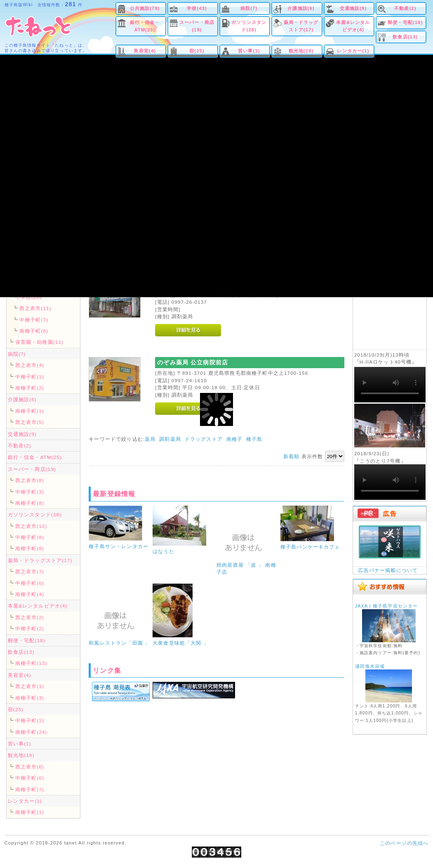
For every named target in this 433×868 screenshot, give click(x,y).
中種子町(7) (34, 320)
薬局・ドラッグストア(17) (301, 26)
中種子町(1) (30, 377)
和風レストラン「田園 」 (119, 643)
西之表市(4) (30, 365)
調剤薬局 (170, 439)
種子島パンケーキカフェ (310, 547)
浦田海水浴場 (370, 666)
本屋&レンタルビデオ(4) (353, 26)
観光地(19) (301, 51)
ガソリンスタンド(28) (249, 26)
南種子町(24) (31, 732)
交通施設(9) (353, 8)
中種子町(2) (30, 628)
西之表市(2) (30, 617)
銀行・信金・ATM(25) (145, 26)
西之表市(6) (30, 767)
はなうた (164, 551)
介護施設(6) (301, 8)
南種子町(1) (30, 411)
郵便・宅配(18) (405, 22)
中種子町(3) (30, 492)
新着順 (291, 456)
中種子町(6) (30, 583)
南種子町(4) (30, 594)
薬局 (150, 439)
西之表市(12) (31, 526)
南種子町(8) (34, 331)
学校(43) (197, 8)
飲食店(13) (405, 37)
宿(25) (197, 51)
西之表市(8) (30, 480)
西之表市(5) (30, 422)
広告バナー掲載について (388, 570)
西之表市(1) (30, 686)
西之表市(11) (35, 308)
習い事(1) (249, 51)
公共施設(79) (145, 8)
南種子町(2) (30, 388)
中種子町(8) (30, 537)
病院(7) (249, 8)
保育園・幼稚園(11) (39, 342)
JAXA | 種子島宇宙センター (387, 606)
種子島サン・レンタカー (119, 546)
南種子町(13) (31, 663)
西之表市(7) (30, 571)
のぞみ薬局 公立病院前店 (193, 362)
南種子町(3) (30, 698)
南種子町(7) (30, 789)
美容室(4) (145, 51)
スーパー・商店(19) (197, 26)
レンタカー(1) (353, 51)
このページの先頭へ (404, 843)
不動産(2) (405, 8)
